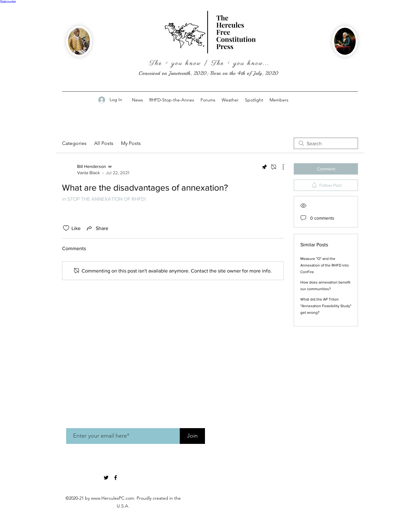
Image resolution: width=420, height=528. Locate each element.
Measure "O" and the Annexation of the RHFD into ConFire (325, 265)
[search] (326, 143)
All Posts (104, 143)
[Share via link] (97, 228)
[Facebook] (116, 478)
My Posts (131, 143)
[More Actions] (280, 167)
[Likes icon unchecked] (66, 228)
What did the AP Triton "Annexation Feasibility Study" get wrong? (326, 306)
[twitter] (106, 478)
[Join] (192, 436)
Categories (74, 143)
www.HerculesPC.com (113, 498)
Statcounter (8, 2)
